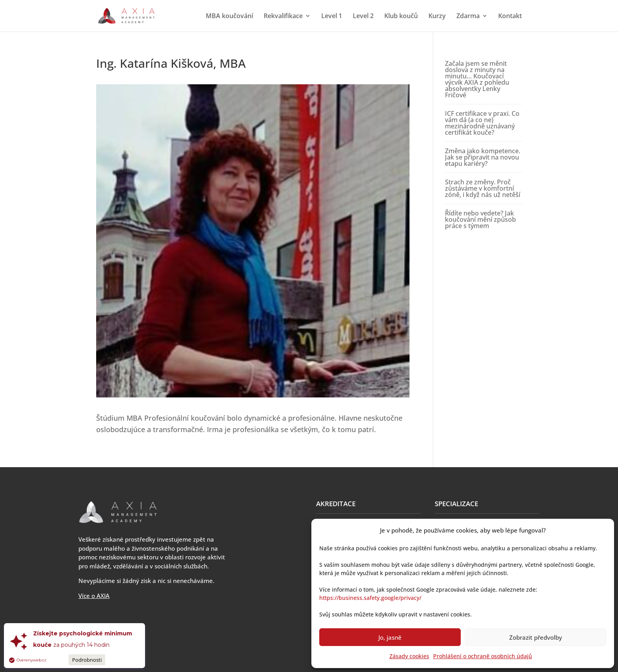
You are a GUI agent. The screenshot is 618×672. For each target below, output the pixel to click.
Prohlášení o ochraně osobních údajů (483, 656)
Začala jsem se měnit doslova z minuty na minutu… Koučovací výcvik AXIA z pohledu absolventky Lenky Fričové (477, 79)
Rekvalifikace (283, 17)
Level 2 (363, 17)
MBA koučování (229, 17)
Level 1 (332, 17)
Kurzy (437, 17)
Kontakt (510, 17)
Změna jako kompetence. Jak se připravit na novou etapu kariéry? (483, 157)
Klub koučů (401, 17)
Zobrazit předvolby (536, 637)
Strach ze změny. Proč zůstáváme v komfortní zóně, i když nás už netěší (483, 188)
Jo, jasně (390, 637)
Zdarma (468, 17)
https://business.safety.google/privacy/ (370, 598)
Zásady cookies (409, 656)
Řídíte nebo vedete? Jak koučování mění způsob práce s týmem (480, 219)
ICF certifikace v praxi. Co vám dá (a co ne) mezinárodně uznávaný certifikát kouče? (482, 123)
